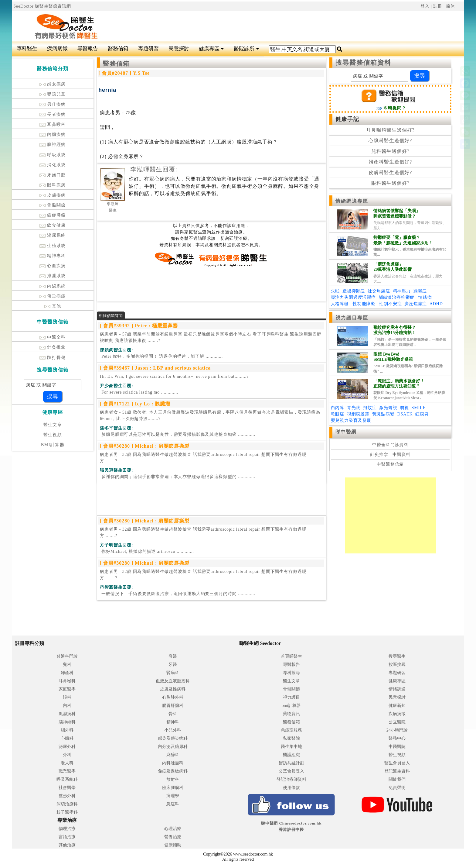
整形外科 (67, 796)
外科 (67, 755)
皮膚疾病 (53, 195)
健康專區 (211, 49)
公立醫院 (397, 722)
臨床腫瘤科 (173, 788)
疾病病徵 (57, 48)
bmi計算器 (291, 706)
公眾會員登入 (291, 771)
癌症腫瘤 (53, 215)
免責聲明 (397, 788)
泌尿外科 (67, 747)
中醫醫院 (397, 747)
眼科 (67, 697)
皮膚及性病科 (173, 689)
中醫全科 (53, 337)
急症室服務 (291, 730)
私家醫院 (291, 738)
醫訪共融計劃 (291, 763)
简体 (450, 6)
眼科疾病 (53, 185)
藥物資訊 (291, 714)
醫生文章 (53, 425)
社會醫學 (67, 788)
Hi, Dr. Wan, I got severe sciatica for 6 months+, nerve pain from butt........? (174, 376)
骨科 (173, 714)
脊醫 (173, 656)
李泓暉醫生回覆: (154, 169)
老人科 (67, 763)
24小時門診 (397, 730)
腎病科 (173, 673)
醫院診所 (246, 49)
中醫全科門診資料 (390, 445)
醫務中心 (397, 738)
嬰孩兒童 (53, 94)
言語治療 (67, 837)
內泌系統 (53, 286)
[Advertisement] (276, 26)
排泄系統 (53, 276)
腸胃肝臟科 (173, 706)
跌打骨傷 (53, 358)
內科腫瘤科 (173, 763)
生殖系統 (53, 246)
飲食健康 (53, 225)
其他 (53, 306)
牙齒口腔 (53, 175)
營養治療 (173, 837)
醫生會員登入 (397, 763)
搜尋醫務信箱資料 (364, 63)
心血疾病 (53, 266)
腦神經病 (53, 145)
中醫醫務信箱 (390, 464)
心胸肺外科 (173, 697)
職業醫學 (67, 771)
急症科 (173, 804)
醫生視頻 (53, 435)
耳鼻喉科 (53, 124)
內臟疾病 (53, 134)
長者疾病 (53, 114)
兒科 (67, 665)
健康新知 (397, 706)
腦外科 (67, 730)
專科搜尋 (291, 673)
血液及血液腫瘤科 (173, 681)
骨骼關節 (53, 205)
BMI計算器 (53, 445)
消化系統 (53, 165)
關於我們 (397, 779)
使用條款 (291, 788)
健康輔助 (173, 845)
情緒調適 (397, 689)
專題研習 (148, 48)
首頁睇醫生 (291, 656)
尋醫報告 (88, 48)
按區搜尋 (397, 665)
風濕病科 (67, 714)
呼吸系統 (53, 155)
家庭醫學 (67, 689)
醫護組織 (291, 755)
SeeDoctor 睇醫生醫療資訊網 (42, 6)
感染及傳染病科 (173, 738)
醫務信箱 (118, 48)
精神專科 (53, 256)
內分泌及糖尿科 (173, 747)
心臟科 (67, 738)
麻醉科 (173, 755)
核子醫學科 (67, 812)
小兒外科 (173, 730)
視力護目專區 (352, 318)
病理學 (173, 796)
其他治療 (67, 845)
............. (161, 356)
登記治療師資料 (291, 779)
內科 (67, 706)
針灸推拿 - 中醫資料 (390, 455)
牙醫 (173, 665)
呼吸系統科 (67, 779)
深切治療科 (67, 804)
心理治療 (173, 829)
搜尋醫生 (397, 656)
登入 (425, 6)
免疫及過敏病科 (173, 771)
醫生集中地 (291, 747)
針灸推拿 (53, 347)
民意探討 (179, 48)
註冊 (438, 6)
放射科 (173, 779)
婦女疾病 (53, 84)
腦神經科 (67, 722)
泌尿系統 (53, 235)
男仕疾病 (53, 104)
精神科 (173, 722)
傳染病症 (53, 296)
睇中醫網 (346, 432)
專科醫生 (27, 48)
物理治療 (67, 829)
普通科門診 (67, 656)
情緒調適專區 (352, 201)
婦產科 (67, 673)
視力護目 (291, 697)
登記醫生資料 (397, 771)
